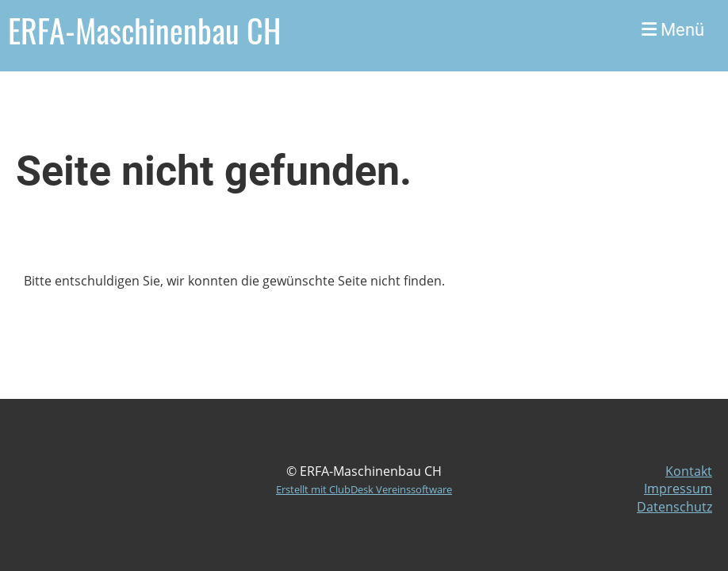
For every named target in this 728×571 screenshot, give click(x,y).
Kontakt (689, 471)
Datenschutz (674, 507)
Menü (673, 30)
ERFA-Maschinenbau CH (144, 30)
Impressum (678, 489)
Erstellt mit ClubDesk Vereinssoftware (364, 489)
